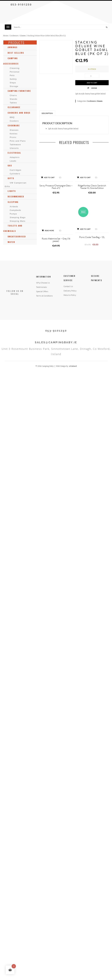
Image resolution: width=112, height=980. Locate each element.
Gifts (11, 178)
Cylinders (15, 174)
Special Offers (42, 291)
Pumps (13, 214)
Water (11, 242)
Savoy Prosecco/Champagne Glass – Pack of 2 (56, 187)
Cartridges (16, 170)
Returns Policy (70, 295)
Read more (48, 230)
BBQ (12, 117)
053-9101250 (21, 4)
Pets (12, 75)
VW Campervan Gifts (16, 185)
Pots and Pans (18, 141)
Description (47, 113)
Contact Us (68, 286)
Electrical (14, 153)
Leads (13, 161)
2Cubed (73, 366)
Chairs (13, 95)
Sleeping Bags (18, 217)
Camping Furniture (19, 91)
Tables (13, 103)
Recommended (16, 196)
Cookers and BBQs (19, 113)
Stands (14, 99)
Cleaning (15, 68)
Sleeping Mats (18, 221)
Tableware (15, 145)
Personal (15, 72)
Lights (12, 191)
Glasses (23, 36)
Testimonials (41, 287)
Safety (13, 79)
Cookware (14, 36)
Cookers (14, 121)
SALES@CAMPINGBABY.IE (56, 342)
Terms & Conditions (44, 296)
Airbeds (14, 207)
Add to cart (92, 83)
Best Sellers (16, 53)
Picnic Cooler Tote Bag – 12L (92, 237)
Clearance (14, 107)
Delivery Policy (70, 291)
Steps (13, 83)
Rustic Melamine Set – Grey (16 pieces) (56, 240)
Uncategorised (17, 236)
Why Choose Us (43, 283)
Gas (10, 165)
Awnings (13, 47)
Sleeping (13, 202)
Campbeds (16, 210)
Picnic (13, 137)
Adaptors (15, 157)
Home (6, 36)
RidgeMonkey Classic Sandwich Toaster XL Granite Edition (92, 187)
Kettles (14, 134)
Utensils (14, 148)
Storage (14, 86)
